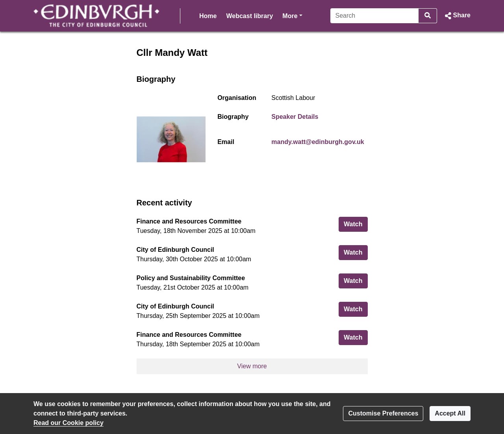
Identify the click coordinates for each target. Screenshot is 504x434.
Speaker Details (295, 117)
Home (208, 16)
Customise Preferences (383, 413)
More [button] (292, 15)
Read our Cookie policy (69, 423)
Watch (356, 223)
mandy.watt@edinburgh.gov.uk (318, 142)
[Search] (375, 16)
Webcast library (249, 16)
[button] (457, 16)
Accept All (450, 413)
